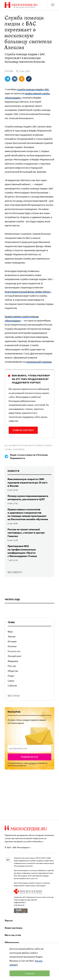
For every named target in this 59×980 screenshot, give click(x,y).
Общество (13, 671)
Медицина (13, 661)
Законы (12, 636)
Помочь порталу (23, 430)
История (12, 641)
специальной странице (39, 362)
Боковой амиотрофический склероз (26, 445)
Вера (10, 632)
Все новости (15, 572)
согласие (32, 763)
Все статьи (14, 696)
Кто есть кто (14, 651)
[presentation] (29, 748)
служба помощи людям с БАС (33, 89)
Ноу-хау (12, 666)
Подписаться (29, 757)
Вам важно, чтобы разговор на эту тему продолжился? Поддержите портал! (31, 379)
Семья (11, 681)
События (12, 686)
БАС (6, 445)
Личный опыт (15, 656)
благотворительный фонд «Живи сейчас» (28, 292)
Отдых (11, 676)
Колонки (12, 646)
